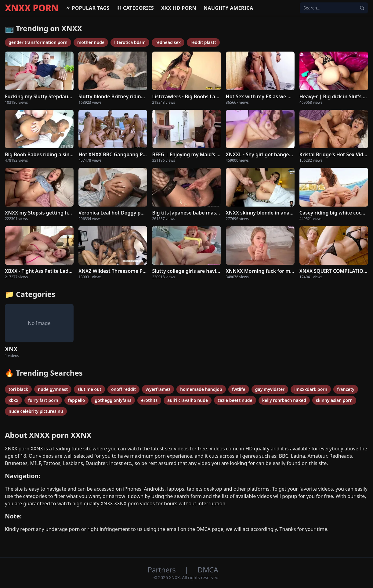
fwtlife (239, 389)
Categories (135, 8)
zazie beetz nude (235, 400)
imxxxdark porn (311, 389)
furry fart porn (43, 400)
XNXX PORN (32, 8)
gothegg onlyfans (113, 400)
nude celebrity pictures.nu (36, 411)
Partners (163, 570)
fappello (77, 400)
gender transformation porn (38, 42)
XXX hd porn (179, 8)
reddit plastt (203, 42)
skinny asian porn (334, 400)
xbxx (13, 400)
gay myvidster (270, 389)
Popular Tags (87, 8)
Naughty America (228, 8)
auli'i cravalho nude (188, 400)
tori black (18, 389)
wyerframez (158, 389)
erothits (149, 400)
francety (346, 389)
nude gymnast (53, 389)
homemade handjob (201, 389)
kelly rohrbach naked (284, 400)
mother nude (91, 42)
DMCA (208, 570)
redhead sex (168, 42)
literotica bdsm (130, 42)
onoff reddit (123, 389)
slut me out (89, 389)
